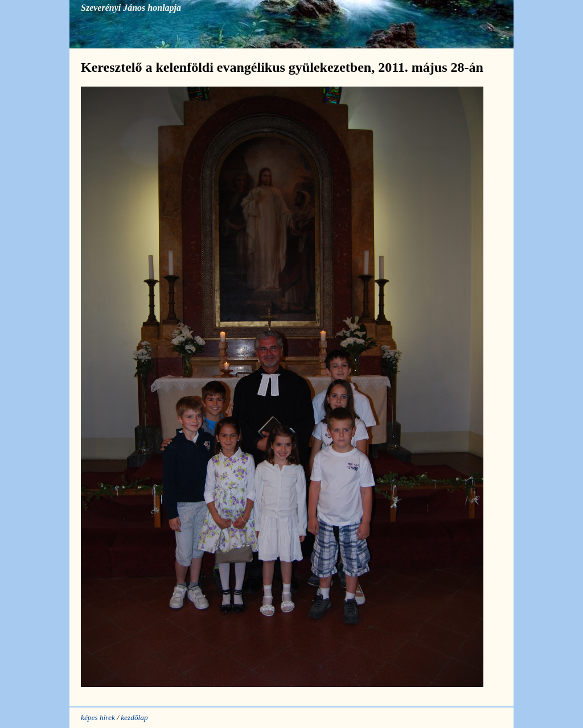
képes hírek (98, 717)
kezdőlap (134, 717)
